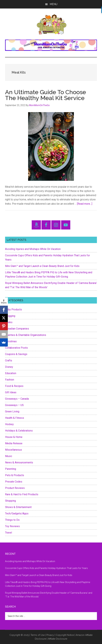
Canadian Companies (17, 329)
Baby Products (13, 309)
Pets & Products (15, 475)
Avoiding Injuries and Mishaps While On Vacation (33, 249)
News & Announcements (19, 462)
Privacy (50, 635)
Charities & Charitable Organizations (26, 335)
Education (11, 373)
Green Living (12, 411)
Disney (9, 367)
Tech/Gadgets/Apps (17, 513)
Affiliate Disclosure (58, 639)
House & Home (14, 437)
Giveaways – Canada (17, 399)
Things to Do (12, 520)
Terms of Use (38, 635)
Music (9, 456)
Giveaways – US (14, 405)
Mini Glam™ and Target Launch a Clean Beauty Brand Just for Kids (43, 266)
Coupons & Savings (16, 354)
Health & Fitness (15, 418)
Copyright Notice (65, 635)
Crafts (9, 360)
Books (9, 322)
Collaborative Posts (16, 348)
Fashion (10, 380)
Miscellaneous (13, 450)
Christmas (11, 341)
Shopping (10, 501)
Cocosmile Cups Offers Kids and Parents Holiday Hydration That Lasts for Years (46, 568)
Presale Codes (14, 482)
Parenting (11, 469)
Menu (54, 4)
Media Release (14, 443)
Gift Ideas (11, 392)
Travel (8, 533)
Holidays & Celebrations (19, 431)
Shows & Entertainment (18, 507)
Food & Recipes (14, 386)
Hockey (9, 424)
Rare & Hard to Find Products (22, 494)
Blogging (10, 316)
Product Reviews (15, 488)
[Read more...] (85, 204)
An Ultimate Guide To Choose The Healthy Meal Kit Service (46, 95)
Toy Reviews (12, 526)
